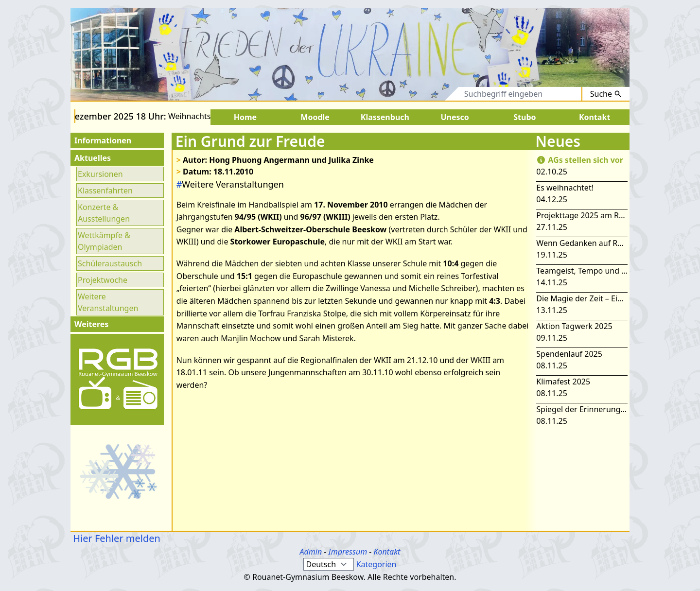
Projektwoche (103, 280)
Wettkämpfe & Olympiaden (104, 241)
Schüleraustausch (110, 263)
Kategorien (376, 564)
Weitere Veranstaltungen (108, 302)
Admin (311, 552)
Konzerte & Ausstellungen (104, 213)
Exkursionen (100, 174)
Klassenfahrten (105, 191)
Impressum (348, 552)
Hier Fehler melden (115, 538)
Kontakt (387, 552)
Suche (606, 94)
